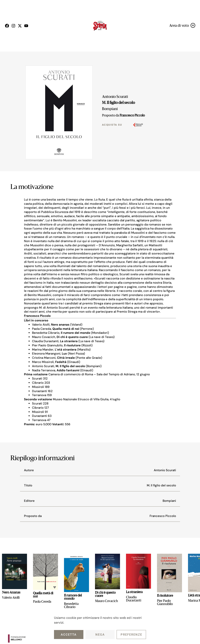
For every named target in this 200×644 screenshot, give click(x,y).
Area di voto (179, 26)
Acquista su (112, 125)
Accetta (69, 635)
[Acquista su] (138, 125)
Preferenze (131, 635)
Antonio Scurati (115, 97)
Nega (100, 635)
